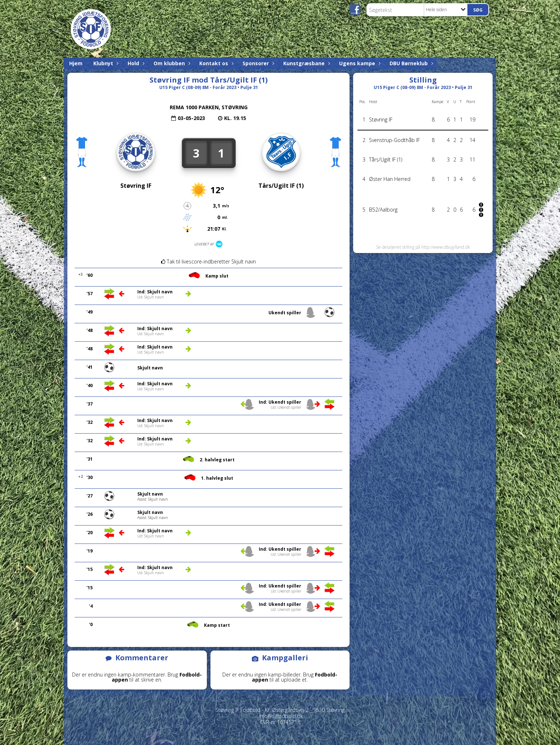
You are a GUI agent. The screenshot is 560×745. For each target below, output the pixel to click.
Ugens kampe (359, 63)
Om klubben (171, 63)
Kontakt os (215, 63)
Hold (135, 63)
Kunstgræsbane (306, 63)
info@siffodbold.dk (281, 716)
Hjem (76, 63)
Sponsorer (257, 63)
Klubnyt (105, 63)
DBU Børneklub (410, 63)
